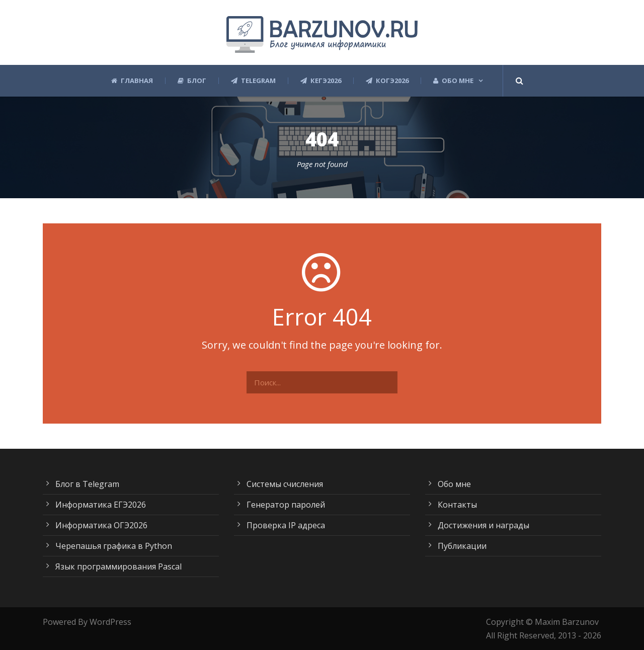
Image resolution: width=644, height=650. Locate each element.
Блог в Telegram (87, 484)
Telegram (253, 81)
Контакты (457, 505)
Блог (192, 81)
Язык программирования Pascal (118, 566)
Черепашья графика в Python (114, 546)
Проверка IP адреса (286, 525)
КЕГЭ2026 (321, 81)
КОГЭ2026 (387, 81)
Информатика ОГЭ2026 (101, 525)
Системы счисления (285, 484)
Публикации (462, 546)
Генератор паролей (286, 505)
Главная (132, 81)
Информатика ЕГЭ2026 (101, 505)
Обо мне (453, 81)
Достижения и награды (484, 525)
